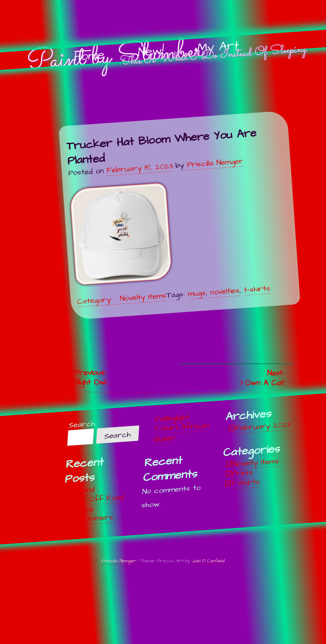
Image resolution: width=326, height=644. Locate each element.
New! (151, 52)
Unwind (83, 490)
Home (89, 56)
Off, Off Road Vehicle (97, 504)
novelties (225, 291)
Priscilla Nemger (215, 163)
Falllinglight (172, 418)
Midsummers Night (91, 524)
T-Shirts (246, 483)
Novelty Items (143, 297)
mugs (197, 293)
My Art (218, 47)
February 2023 (263, 426)
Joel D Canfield (208, 561)
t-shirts (257, 289)
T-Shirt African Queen (181, 432)
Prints (243, 473)
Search (82, 424)
